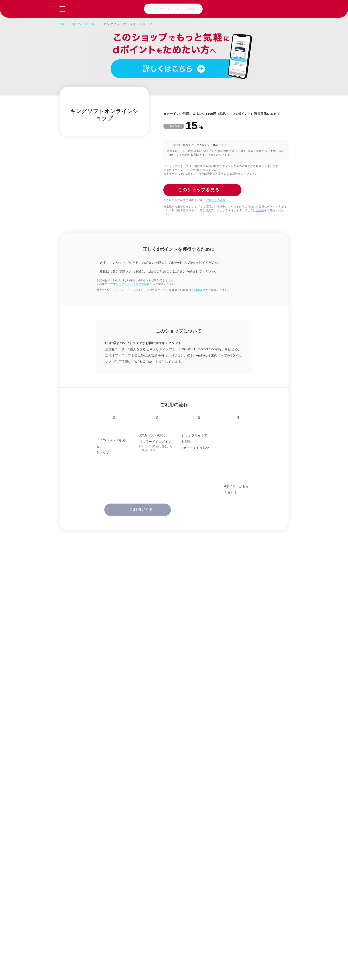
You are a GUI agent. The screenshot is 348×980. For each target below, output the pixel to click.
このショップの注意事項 (134, 284)
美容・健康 (255, 840)
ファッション (148, 840)
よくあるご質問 (120, 958)
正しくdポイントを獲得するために (124, 637)
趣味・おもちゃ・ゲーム (206, 854)
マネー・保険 (257, 868)
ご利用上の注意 (216, 200)
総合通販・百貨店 (97, 840)
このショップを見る (266, 971)
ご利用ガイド (78, 958)
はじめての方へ (226, 958)
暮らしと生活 (202, 840)
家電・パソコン (96, 854)
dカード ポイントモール (77, 24)
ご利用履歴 (198, 290)
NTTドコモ (279, 958)
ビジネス (199, 868)
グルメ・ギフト (150, 854)
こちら (260, 210)
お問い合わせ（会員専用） (173, 958)
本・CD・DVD (95, 868)
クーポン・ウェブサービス (151, 868)
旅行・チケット (258, 854)
